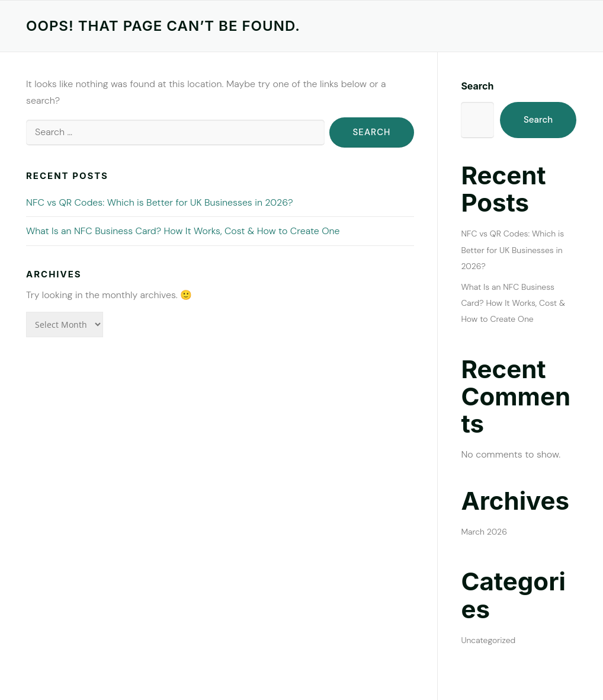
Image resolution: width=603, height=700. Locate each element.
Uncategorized (488, 640)
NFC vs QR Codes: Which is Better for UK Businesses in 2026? (160, 202)
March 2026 (484, 532)
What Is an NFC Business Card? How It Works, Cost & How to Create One (183, 231)
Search (477, 86)
